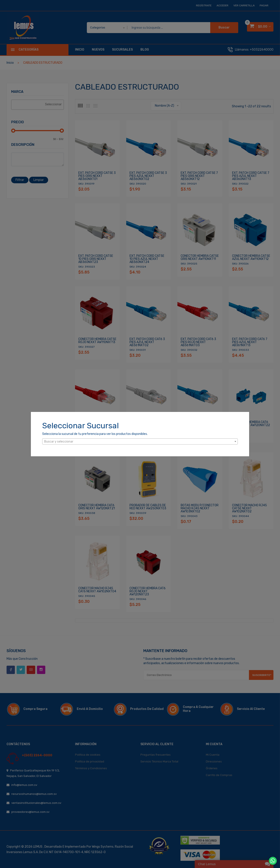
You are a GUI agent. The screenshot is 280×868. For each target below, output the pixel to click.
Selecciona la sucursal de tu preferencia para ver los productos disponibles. (95, 434)
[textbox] (140, 442)
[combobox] (140, 441)
